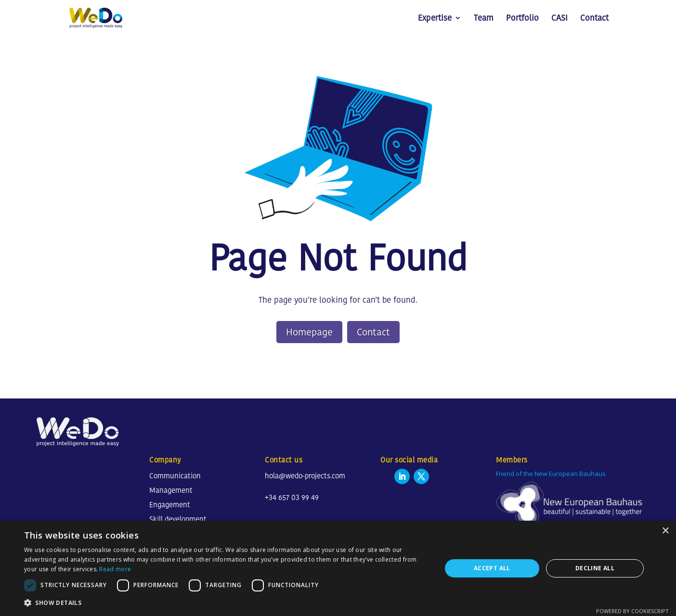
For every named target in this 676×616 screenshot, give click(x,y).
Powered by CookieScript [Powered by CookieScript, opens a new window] (632, 611)
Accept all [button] (492, 568)
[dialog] (338, 568)
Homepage (309, 332)
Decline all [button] (595, 568)
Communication (175, 476)
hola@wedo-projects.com (305, 476)
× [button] (665, 531)
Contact (594, 19)
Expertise (435, 19)
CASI (559, 19)
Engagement (170, 505)
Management (171, 490)
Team (484, 19)
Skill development (178, 519)
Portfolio (522, 19)
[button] (227, 603)
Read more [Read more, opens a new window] (115, 569)
